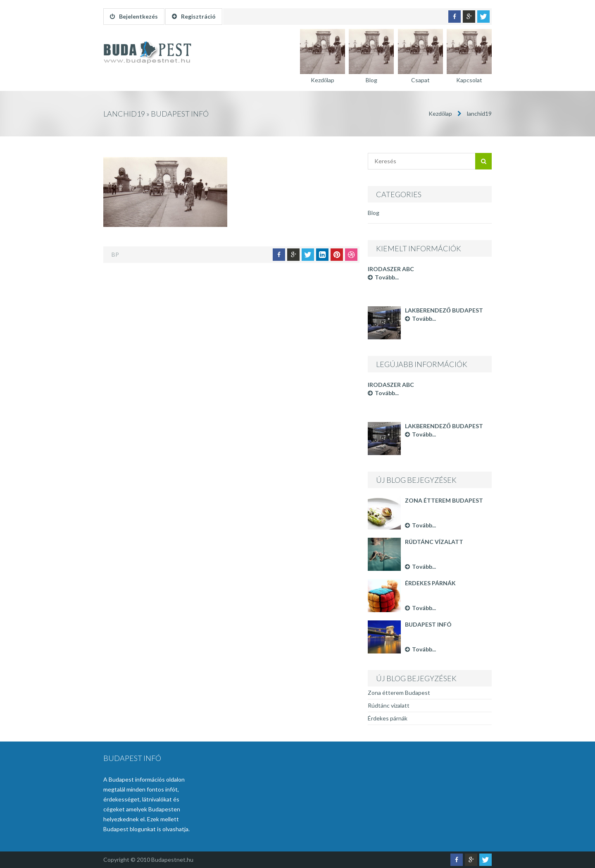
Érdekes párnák (430, 583)
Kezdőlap (440, 113)
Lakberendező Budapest (444, 310)
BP (115, 254)
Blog (374, 213)
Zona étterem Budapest (444, 500)
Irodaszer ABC (391, 269)
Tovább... (383, 277)
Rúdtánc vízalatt (434, 542)
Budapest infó (428, 624)
